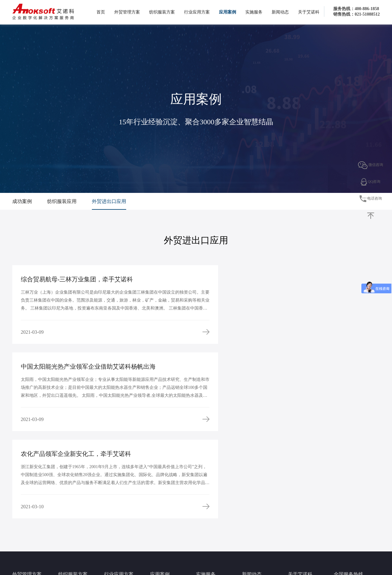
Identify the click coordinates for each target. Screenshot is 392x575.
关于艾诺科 (309, 12)
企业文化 (295, 511)
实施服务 (254, 12)
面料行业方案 (69, 518)
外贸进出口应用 (109, 201)
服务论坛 (203, 525)
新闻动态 (280, 12)
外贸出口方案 (23, 503)
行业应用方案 (197, 12)
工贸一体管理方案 (119, 525)
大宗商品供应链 (117, 503)
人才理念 (295, 525)
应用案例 (228, 12)
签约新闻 (249, 518)
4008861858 (349, 503)
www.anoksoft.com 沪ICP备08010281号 (258, 556)
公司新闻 (249, 503)
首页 (101, 12)
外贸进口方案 (23, 511)
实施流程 (203, 511)
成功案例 (22, 201)
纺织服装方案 (162, 12)
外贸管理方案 (127, 12)
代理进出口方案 (117, 518)
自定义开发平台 (117, 511)
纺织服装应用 (62, 201)
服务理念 (203, 503)
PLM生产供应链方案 (75, 511)
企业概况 (295, 503)
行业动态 (249, 511)
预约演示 (203, 518)
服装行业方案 (69, 503)
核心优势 (295, 518)
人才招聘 (295, 533)
